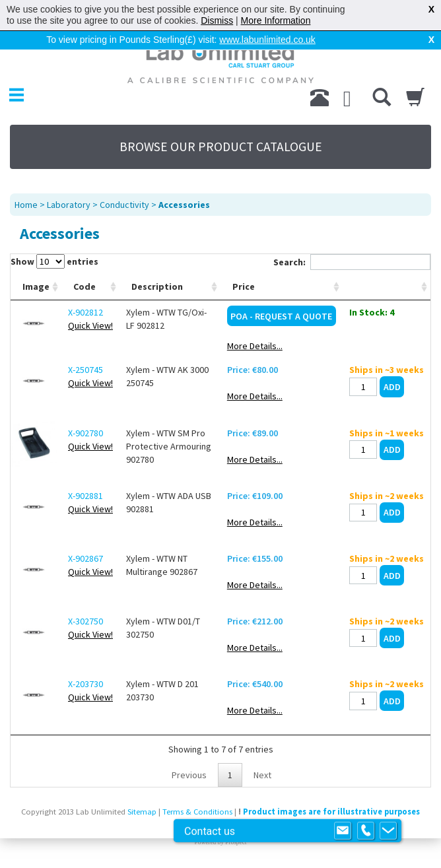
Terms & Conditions (197, 812)
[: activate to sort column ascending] (387, 287)
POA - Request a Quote (281, 316)
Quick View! (90, 325)
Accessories (184, 205)
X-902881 (85, 496)
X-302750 (85, 621)
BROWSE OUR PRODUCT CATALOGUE (221, 147)
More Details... (255, 346)
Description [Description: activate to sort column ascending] (157, 286)
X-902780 (85, 433)
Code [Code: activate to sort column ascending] (85, 286)
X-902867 (85, 558)
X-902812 (85, 312)
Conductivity (124, 205)
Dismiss (217, 20)
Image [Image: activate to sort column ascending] (36, 286)
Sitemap (142, 812)
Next (262, 775)
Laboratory (69, 205)
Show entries (54, 261)
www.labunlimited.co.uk (267, 40)
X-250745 (85, 370)
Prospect (236, 842)
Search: (352, 262)
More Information (276, 20)
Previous (189, 775)
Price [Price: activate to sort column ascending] (244, 286)
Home (26, 205)
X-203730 (85, 684)
